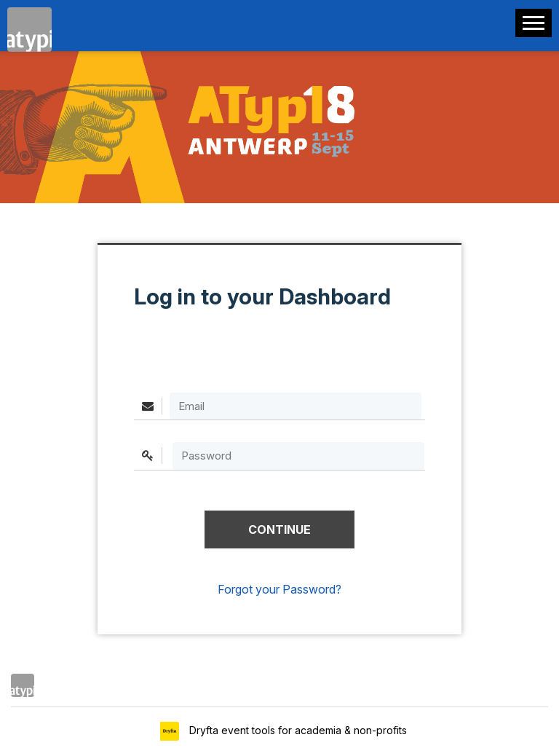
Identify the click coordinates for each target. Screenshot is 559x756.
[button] (279, 530)
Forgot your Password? (279, 589)
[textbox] (298, 456)
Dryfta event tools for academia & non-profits (297, 730)
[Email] (296, 406)
